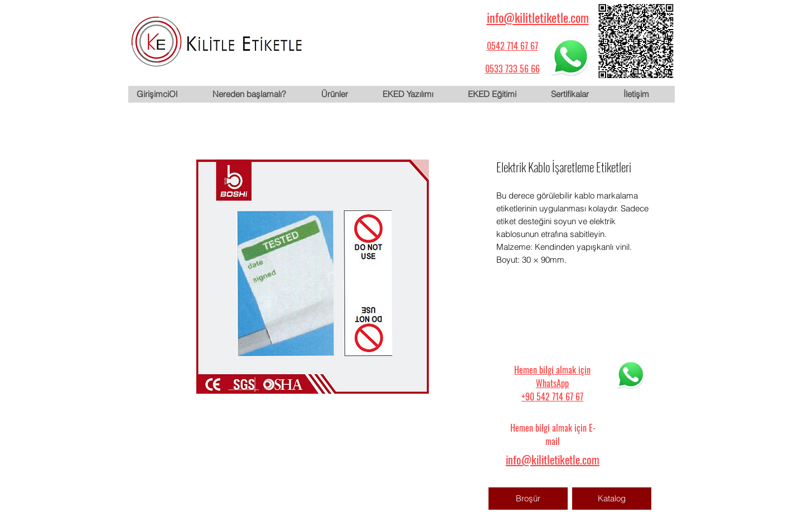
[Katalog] (612, 499)
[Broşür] (528, 499)
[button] (343, 94)
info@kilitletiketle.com (538, 17)
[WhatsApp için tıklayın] (570, 56)
